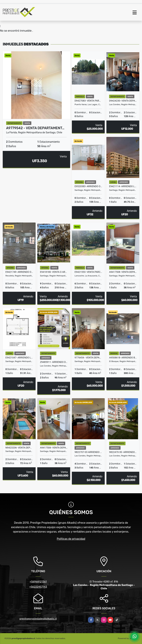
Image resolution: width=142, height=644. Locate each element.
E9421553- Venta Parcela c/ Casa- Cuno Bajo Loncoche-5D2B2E (88, 272)
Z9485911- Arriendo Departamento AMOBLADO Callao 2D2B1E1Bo (54, 362)
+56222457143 (38, 587)
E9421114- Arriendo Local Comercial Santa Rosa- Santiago (123, 186)
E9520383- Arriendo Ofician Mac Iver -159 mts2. (88, 186)
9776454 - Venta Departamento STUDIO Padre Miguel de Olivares (88, 358)
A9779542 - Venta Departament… (35, 128)
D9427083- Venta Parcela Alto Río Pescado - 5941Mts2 (88, 101)
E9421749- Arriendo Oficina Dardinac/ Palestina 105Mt (19, 272)
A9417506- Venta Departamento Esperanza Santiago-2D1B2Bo (54, 448)
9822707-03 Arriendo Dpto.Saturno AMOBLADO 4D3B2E (88, 452)
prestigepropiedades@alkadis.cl (38, 619)
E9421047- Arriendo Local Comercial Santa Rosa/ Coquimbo (19, 358)
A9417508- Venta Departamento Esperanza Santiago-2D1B (123, 272)
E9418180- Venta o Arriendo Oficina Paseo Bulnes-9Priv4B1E (54, 272)
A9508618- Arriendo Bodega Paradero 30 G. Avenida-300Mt (123, 358)
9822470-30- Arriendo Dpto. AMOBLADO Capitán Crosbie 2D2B (123, 452)
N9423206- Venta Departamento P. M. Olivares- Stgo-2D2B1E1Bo (19, 448)
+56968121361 (38, 582)
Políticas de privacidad (71, 539)
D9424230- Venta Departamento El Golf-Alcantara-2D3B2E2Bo (123, 101)
